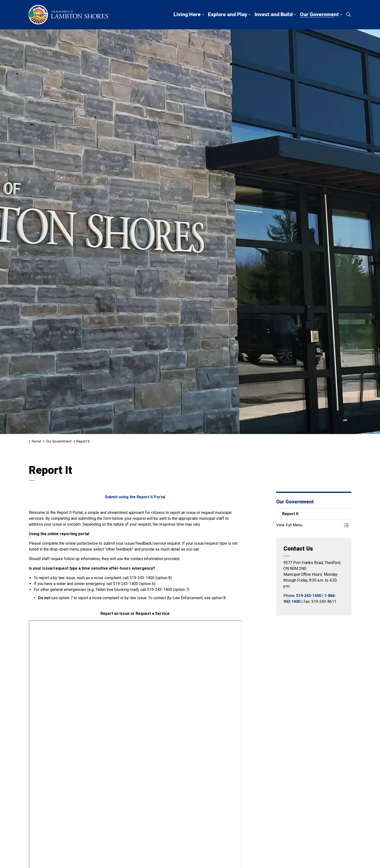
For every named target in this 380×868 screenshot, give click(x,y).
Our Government (319, 14)
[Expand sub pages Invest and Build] (295, 15)
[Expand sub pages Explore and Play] (250, 15)
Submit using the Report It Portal (135, 497)
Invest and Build (274, 14)
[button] (309, 525)
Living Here (187, 14)
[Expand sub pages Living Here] (203, 15)
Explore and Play (228, 14)
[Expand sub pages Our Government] (341, 15)
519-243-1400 (309, 596)
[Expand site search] (349, 15)
